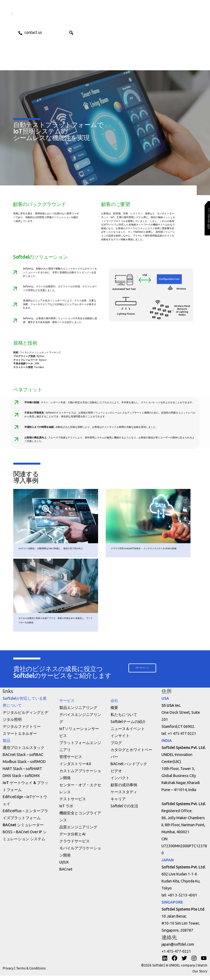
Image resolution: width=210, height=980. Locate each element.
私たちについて (124, 719)
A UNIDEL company (181, 970)
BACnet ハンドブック (129, 768)
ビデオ (116, 775)
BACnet (66, 874)
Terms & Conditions (31, 973)
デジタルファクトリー (22, 731)
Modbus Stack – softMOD (24, 766)
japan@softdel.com (178, 949)
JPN (52, 32)
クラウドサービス (75, 845)
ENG (65, 32)
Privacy (8, 973)
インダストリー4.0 (75, 768)
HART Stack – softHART (22, 773)
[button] (83, 32)
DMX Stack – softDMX (21, 780)
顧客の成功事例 (124, 789)
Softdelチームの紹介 (128, 726)
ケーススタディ (124, 796)
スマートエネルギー (20, 738)
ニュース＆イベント (128, 733)
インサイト (120, 740)
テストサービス (73, 803)
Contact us (34, 32)
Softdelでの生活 (124, 810)
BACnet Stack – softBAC (23, 759)
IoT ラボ (66, 810)
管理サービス (71, 761)
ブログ (116, 747)
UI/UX (64, 866)
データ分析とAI (72, 838)
